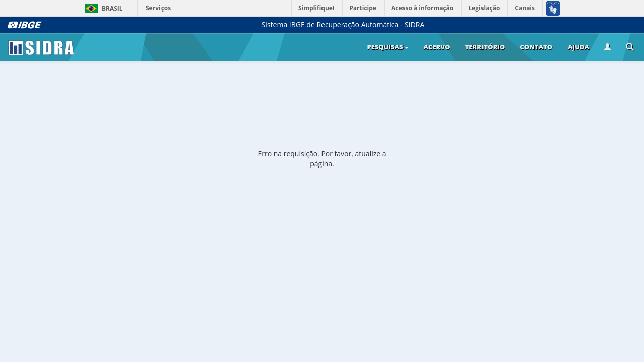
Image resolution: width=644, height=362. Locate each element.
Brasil (102, 8)
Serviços (158, 8)
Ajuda (578, 47)
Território (485, 47)
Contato (536, 47)
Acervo (437, 47)
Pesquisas (387, 47)
